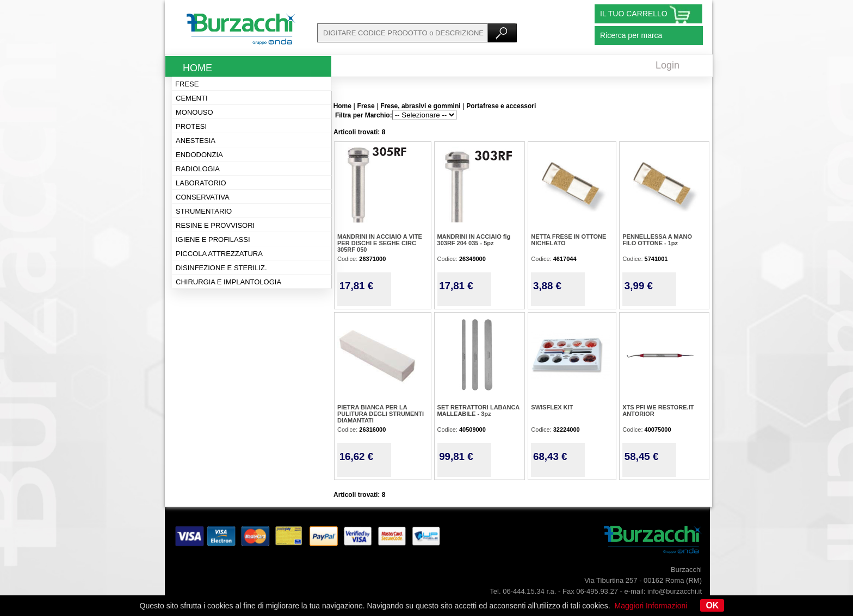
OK (712, 605)
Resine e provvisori (215, 225)
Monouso (194, 112)
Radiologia (198, 169)
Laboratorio (201, 183)
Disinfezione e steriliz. (221, 268)
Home (197, 68)
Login (667, 65)
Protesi (191, 126)
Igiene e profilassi (213, 239)
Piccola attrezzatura (219, 254)
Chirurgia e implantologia (228, 282)
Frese (187, 84)
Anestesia (196, 141)
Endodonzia (199, 155)
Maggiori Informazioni (651, 606)
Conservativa (203, 197)
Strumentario (204, 211)
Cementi (192, 98)
